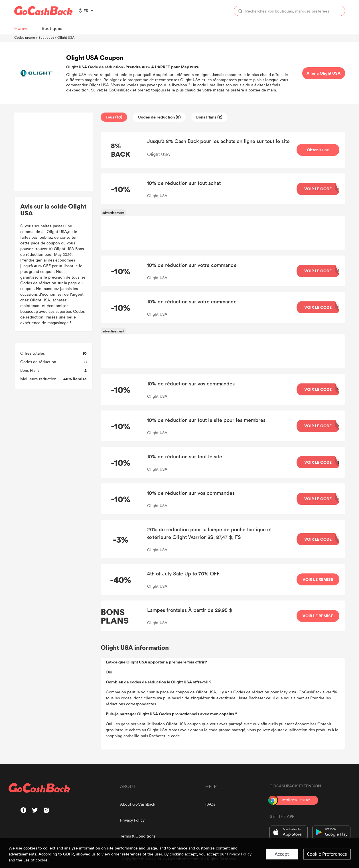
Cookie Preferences (327, 854)
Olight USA (66, 37)
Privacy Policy (132, 820)
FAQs (210, 804)
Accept (282, 854)
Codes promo (25, 37)
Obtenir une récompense (318, 156)
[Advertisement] (53, 152)
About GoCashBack (138, 804)
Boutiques (46, 37)
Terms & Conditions (138, 836)
